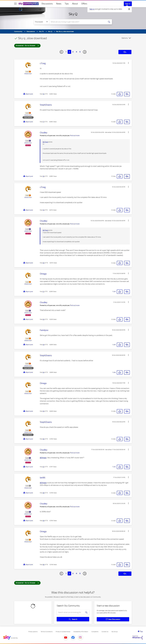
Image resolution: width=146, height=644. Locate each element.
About (75, 4)
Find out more (75, 136)
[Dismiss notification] (129, 9)
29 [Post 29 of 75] (44, 521)
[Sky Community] (29, 4)
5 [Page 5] (80, 52)
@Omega (43, 458)
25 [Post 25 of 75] (43, 411)
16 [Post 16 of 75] (43, 94)
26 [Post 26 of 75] (44, 439)
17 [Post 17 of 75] (43, 122)
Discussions (47, 4)
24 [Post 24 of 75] (44, 372)
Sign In (128, 4)
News (59, 4)
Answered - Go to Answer (27, 45)
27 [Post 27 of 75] (43, 467)
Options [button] (125, 38)
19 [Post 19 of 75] (43, 210)
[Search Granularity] (42, 22)
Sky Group (115, 632)
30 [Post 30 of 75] (44, 565)
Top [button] (141, 631)
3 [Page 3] (73, 52)
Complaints (95, 632)
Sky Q (73, 14)
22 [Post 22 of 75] (43, 319)
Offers (84, 4)
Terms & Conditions (47, 632)
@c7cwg (45, 142)
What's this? (28, 74)
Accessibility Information (81, 632)
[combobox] (77, 22)
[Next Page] (85, 52)
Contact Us (105, 632)
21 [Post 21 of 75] (43, 292)
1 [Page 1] (66, 52)
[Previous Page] (61, 52)
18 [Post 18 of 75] (43, 176)
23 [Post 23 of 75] (43, 345)
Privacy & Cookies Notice (63, 632)
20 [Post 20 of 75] (44, 263)
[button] (128, 63)
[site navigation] (15, 4)
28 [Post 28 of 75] (44, 493)
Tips (67, 4)
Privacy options (33, 632)
